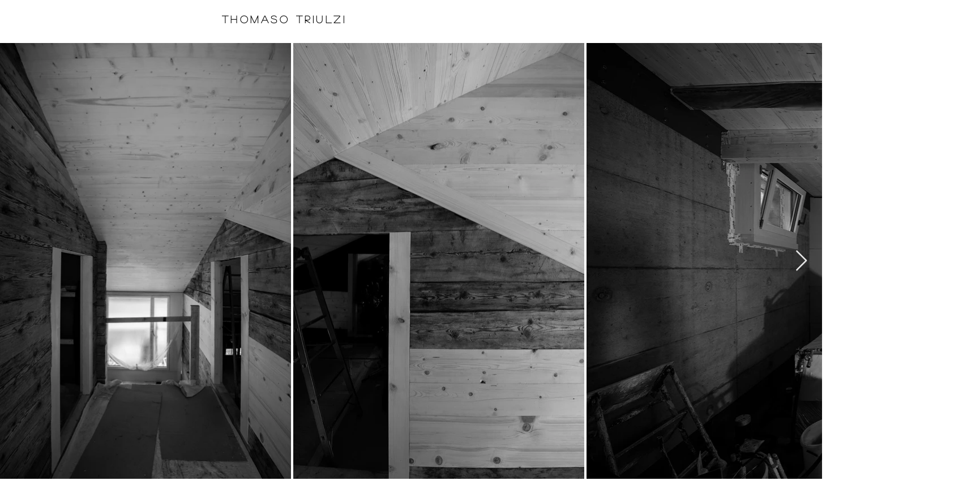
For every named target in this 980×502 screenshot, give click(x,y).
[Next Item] (801, 261)
